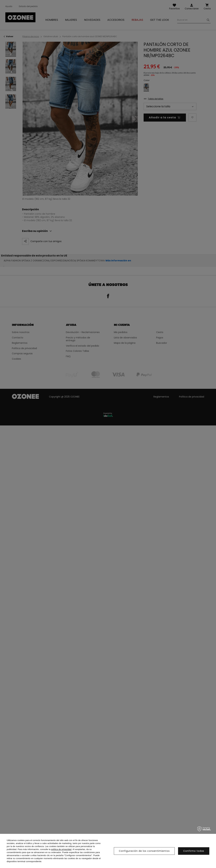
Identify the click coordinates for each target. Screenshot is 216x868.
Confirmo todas (194, 851)
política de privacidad (61, 849)
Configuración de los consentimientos (144, 851)
